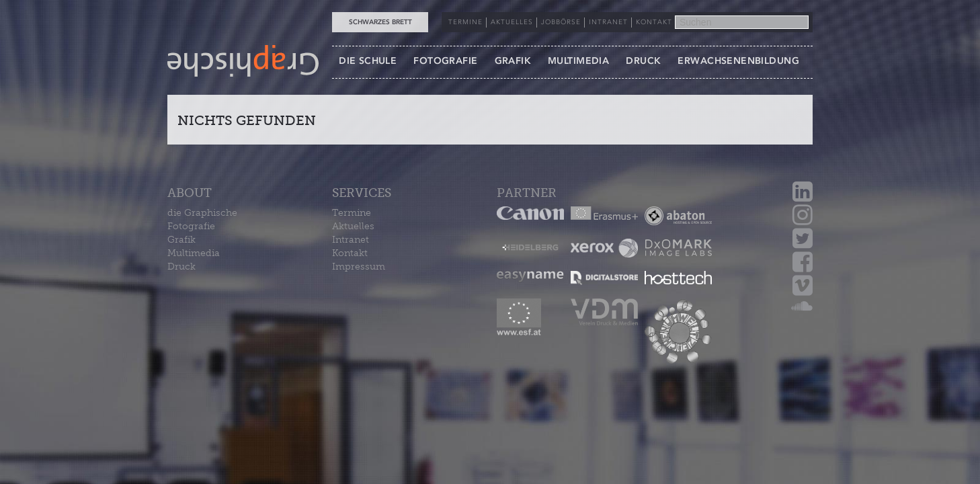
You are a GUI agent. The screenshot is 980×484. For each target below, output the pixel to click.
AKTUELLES (512, 22)
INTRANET (608, 22)
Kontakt (350, 253)
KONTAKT (654, 22)
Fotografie (191, 226)
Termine (352, 213)
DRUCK (643, 61)
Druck (181, 267)
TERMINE (465, 22)
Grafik (181, 240)
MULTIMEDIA (578, 61)
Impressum (359, 267)
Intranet (351, 240)
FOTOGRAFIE (445, 61)
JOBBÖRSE (561, 22)
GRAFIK (513, 61)
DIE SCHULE (368, 61)
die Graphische (202, 213)
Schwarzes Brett (380, 22)
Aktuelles (353, 226)
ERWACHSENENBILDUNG (738, 61)
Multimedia (194, 253)
